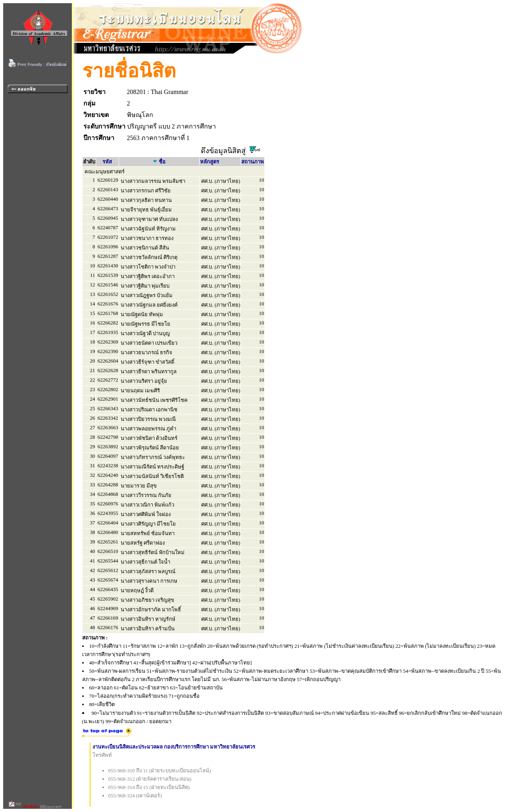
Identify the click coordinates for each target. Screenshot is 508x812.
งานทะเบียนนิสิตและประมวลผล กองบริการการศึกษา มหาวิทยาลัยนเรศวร (174, 747)
